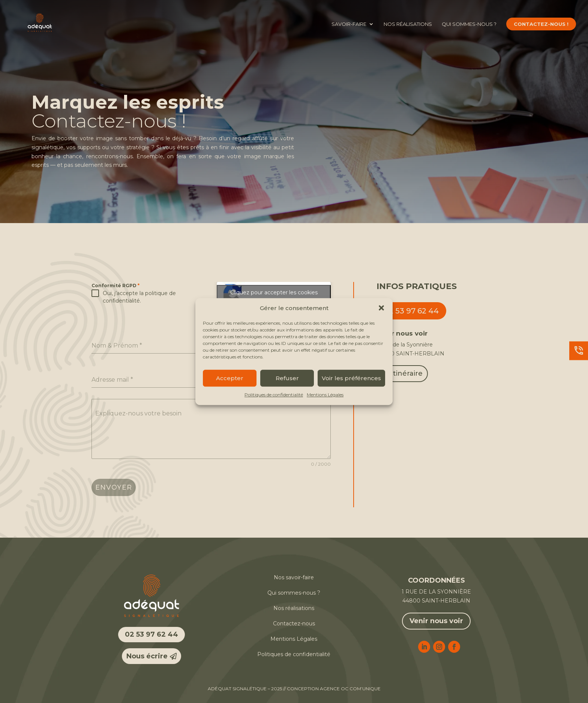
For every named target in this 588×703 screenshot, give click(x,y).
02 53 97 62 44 (411, 311)
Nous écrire (147, 656)
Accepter (230, 378)
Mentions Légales (325, 395)
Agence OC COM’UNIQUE (350, 689)
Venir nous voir (436, 621)
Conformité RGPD (115, 286)
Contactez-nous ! (541, 24)
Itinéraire (407, 373)
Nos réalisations (408, 24)
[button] (381, 308)
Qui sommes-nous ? (469, 24)
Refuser (287, 378)
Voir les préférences (351, 378)
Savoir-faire (349, 24)
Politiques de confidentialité (274, 395)
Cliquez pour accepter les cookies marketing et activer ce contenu (274, 297)
